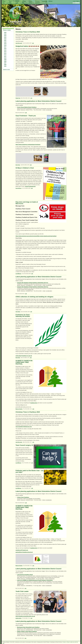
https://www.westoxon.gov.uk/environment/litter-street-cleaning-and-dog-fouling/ (36, 236)
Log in (74, 1)
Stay (23, 3)
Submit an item (6, 70)
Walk (10, 3)
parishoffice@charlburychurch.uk (24, 552)
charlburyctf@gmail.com (22, 550)
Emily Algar (18, 165)
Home (4, 1)
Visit (3, 3)
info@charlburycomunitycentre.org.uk (25, 616)
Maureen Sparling (19, 409)
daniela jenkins (19, 618)
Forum (30, 1)
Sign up (78, 1)
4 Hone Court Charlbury (23, 497)
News (10, 1)
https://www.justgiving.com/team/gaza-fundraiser (28, 145)
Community (45, 1)
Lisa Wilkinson (18, 274)
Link (33, 43)
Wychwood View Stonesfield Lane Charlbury (28, 627)
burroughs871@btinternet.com (24, 427)
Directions (38, 3)
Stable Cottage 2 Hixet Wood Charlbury (27, 631)
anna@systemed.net (30, 186)
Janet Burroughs (19, 43)
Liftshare (50, 1)
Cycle (17, 3)
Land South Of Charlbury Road (25, 575)
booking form (34, 403)
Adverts (24, 1)
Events (17, 1)
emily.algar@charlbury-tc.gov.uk (24, 356)
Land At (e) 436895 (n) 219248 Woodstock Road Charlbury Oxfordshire (35, 580)
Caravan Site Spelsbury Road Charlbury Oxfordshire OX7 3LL (33, 283)
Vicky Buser (18, 312)
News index (7, 30)
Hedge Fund (18, 98)
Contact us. (65, 642)
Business (37, 1)
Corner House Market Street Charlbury (27, 107)
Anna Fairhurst (18, 188)
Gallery (30, 3)
